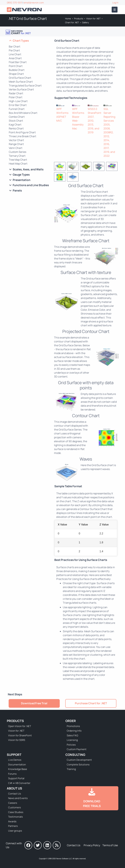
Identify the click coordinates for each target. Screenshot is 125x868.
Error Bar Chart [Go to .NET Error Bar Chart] (18, 105)
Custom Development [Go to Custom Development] (79, 760)
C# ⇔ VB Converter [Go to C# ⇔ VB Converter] (19, 783)
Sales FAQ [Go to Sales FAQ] (72, 735)
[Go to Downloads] (92, 798)
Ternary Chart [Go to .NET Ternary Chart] (17, 156)
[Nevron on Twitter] (38, 845)
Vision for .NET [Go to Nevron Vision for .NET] (93, 19)
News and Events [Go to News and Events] (18, 798)
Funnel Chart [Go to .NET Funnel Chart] (17, 109)
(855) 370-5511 (14, 3)
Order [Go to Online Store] (71, 721)
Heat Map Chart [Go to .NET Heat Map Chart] (18, 164)
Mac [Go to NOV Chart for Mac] (75, 128)
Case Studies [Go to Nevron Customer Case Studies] (16, 812)
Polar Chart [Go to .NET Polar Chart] (16, 97)
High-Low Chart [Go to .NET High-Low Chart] (18, 101)
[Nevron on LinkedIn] (47, 845)
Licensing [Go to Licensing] (72, 740)
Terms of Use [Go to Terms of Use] (110, 845)
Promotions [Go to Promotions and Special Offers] (73, 726)
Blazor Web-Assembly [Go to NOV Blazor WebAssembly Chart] (78, 121)
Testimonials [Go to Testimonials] (15, 817)
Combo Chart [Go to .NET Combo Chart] (17, 117)
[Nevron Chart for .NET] (62, 105)
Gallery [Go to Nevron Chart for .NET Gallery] (85, 22)
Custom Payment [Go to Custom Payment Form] (77, 749)
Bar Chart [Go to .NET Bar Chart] (14, 46)
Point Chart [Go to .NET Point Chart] (16, 66)
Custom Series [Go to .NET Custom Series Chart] (17, 152)
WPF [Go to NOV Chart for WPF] (75, 109)
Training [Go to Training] (71, 769)
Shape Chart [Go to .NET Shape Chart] (16, 74)
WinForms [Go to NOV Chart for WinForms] (78, 113)
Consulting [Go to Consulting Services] (75, 755)
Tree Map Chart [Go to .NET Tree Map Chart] (18, 160)
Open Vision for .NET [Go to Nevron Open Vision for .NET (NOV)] (20, 726)
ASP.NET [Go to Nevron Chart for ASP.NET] (61, 117)
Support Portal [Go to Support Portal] (16, 778)
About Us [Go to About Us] (14, 788)
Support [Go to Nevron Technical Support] (14, 755)
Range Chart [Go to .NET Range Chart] (16, 144)
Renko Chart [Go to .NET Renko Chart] (16, 128)
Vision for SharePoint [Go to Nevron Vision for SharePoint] (20, 735)
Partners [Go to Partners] (13, 826)
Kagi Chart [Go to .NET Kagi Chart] (15, 125)
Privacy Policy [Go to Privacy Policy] (92, 845)
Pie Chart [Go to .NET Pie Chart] (14, 50)
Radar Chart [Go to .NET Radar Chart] (16, 93)
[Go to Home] (25, 10)
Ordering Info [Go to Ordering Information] (74, 731)
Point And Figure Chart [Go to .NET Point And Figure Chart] (22, 132)
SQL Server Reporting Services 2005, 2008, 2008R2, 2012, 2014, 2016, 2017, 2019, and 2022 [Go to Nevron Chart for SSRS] (109, 132)
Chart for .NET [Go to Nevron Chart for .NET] (72, 22)
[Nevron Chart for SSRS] (109, 105)
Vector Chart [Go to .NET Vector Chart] (16, 140)
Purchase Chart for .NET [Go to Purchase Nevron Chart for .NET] (91, 703)
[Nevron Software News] (57, 845)
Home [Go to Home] (68, 19)
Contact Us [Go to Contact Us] (15, 794)
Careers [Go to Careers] (13, 803)
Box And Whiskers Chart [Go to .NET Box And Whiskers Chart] (23, 113)
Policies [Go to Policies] (71, 745)
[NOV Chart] (78, 105)
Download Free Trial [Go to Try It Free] (34, 703)
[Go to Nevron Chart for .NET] (18, 32)
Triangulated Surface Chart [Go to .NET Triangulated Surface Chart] (25, 86)
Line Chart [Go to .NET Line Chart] (15, 54)
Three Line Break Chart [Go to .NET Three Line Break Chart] (22, 136)
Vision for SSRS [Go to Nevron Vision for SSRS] (17, 740)
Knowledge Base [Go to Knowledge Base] (18, 769)
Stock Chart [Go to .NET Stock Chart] (16, 121)
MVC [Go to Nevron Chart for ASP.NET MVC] (59, 121)
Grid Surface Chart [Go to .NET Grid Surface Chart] (20, 78)
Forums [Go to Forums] (12, 774)
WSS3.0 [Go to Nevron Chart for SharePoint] (92, 109)
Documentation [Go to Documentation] (17, 765)
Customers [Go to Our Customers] (14, 807)
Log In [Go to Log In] (115, 3)
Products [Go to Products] (79, 19)
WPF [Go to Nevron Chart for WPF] (59, 109)
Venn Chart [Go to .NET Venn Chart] (16, 148)
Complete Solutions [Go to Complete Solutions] (78, 765)
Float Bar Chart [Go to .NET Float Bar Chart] (18, 62)
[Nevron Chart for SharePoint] (94, 105)
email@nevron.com (34, 3)
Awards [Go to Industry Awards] (12, 821)
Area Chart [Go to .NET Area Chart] (15, 58)
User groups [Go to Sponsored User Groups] (15, 831)
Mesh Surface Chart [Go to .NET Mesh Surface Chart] (21, 82)
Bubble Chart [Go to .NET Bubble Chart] (17, 70)
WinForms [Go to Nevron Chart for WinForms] (62, 113)
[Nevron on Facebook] (28, 845)
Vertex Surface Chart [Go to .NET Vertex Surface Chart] (21, 89)
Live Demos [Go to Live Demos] (15, 760)
